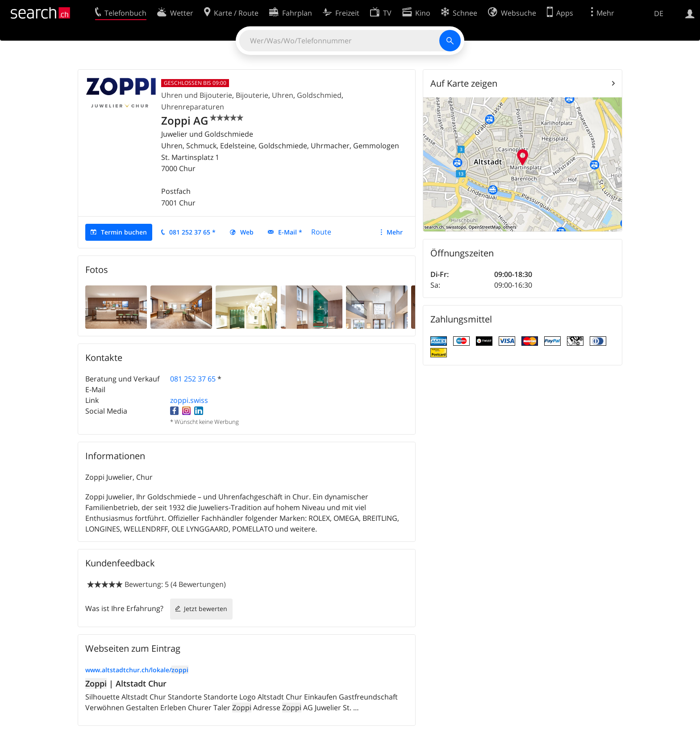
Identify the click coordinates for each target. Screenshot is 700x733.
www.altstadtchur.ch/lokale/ (137, 670)
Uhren (283, 95)
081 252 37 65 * (192, 232)
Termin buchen (124, 232)
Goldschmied (319, 95)
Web (247, 232)
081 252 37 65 (193, 379)
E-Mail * (290, 232)
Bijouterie (252, 95)
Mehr (395, 232)
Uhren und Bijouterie (197, 95)
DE (659, 13)
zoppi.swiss (189, 400)
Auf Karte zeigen (464, 83)
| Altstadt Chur (126, 683)
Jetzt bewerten (206, 609)
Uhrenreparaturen (193, 107)
